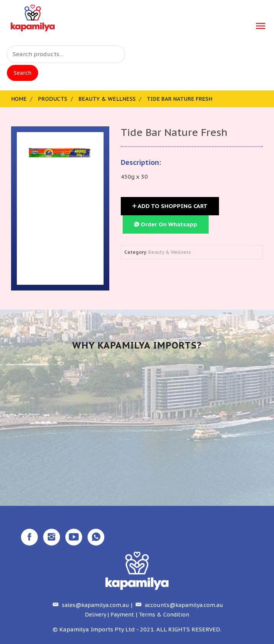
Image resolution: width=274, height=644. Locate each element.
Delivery (95, 615)
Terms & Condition (164, 615)
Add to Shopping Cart (170, 206)
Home (19, 99)
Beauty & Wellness (107, 99)
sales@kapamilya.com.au (90, 605)
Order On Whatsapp (166, 224)
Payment (122, 615)
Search (23, 73)
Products (53, 99)
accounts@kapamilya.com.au (178, 605)
